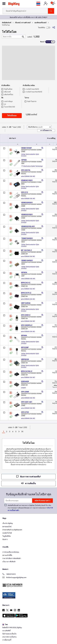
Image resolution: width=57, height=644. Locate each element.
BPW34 (24, 272)
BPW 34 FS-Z (26, 293)
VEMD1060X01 (27, 260)
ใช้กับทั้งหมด (12, 116)
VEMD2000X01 (27, 202)
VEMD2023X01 (27, 214)
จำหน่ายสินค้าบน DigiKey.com (12, 530)
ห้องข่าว (5, 539)
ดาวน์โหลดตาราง (46, 130)
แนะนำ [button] (35, 127)
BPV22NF (25, 347)
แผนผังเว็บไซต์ (7, 533)
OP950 (24, 160)
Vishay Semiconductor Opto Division (30, 155)
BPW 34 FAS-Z (27, 371)
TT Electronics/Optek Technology (32, 166)
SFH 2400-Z (26, 315)
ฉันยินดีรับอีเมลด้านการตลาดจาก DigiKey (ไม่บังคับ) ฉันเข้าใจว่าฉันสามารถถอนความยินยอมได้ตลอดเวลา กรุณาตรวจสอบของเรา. (30, 508)
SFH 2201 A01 (27, 402)
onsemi (23, 388)
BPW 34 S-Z (26, 283)
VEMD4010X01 (27, 180)
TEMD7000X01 (27, 238)
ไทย (5, 625)
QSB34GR (25, 381)
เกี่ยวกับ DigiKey (8, 523)
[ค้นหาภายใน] (12, 37)
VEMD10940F (26, 148)
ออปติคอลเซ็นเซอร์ (40, 23)
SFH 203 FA (26, 170)
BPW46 (24, 335)
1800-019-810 (9, 574)
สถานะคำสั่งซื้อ (7, 555)
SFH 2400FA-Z (27, 325)
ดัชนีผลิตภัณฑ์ (7, 23)
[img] (14, 4)
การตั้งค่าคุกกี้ (7, 640)
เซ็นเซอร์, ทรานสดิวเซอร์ (23, 23)
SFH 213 (25, 192)
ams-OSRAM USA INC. (28, 176)
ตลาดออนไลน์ (7, 527)
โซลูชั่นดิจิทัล (7, 536)
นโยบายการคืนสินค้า (9, 562)
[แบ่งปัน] (54, 28)
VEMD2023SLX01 (28, 226)
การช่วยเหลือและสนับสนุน (11, 552)
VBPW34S (25, 359)
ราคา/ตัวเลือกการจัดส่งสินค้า (12, 558)
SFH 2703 (25, 412)
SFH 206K (25, 392)
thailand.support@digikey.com (14, 578)
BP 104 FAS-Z (26, 250)
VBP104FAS (26, 303)
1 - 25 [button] (9, 127)
